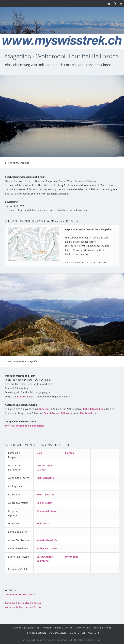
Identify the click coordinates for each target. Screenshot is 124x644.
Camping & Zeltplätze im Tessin (23, 603)
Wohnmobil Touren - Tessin (21, 595)
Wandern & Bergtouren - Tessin (23, 607)
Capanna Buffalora (47, 511)
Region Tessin (44, 503)
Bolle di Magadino (93, 409)
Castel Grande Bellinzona (58, 413)
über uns (94, 633)
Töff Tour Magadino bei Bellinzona (25, 426)
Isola (32, 397)
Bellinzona (43, 523)
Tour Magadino (45, 478)
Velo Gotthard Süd (47, 540)
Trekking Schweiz (35, 633)
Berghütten (77, 633)
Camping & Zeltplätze (26, 628)
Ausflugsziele (58, 633)
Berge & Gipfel (103, 628)
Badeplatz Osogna (47, 548)
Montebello (87, 413)
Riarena (22, 397)
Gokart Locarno (46, 495)
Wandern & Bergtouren (58, 628)
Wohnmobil (83, 628)
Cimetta (43, 409)
